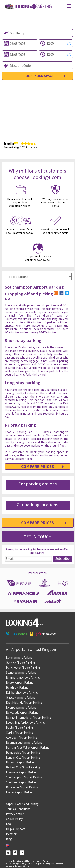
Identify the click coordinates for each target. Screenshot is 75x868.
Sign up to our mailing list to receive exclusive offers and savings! (38, 551)
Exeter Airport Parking (20, 792)
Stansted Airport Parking (21, 672)
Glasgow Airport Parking (21, 697)
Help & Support (15, 829)
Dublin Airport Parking (19, 727)
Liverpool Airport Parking (21, 707)
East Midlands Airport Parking (24, 702)
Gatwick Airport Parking (20, 662)
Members (12, 834)
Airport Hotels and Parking (22, 804)
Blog (9, 839)
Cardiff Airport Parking (20, 732)
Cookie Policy (14, 819)
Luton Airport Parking (19, 657)
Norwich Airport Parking (21, 762)
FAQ (8, 824)
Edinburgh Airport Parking (22, 692)
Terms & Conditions (18, 809)
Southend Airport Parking (22, 782)
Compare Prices (38, 466)
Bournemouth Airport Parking (24, 742)
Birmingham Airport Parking (23, 677)
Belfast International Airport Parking (29, 717)
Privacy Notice (15, 814)
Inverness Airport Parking (22, 772)
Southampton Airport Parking (24, 777)
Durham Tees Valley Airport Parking (28, 747)
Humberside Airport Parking (23, 752)
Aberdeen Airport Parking (22, 737)
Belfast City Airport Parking (23, 767)
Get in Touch (38, 537)
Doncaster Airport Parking (22, 787)
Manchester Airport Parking (23, 667)
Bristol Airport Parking (20, 682)
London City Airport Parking (23, 757)
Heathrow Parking (17, 687)
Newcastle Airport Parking (22, 712)
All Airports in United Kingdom (32, 649)
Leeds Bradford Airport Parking (25, 722)
